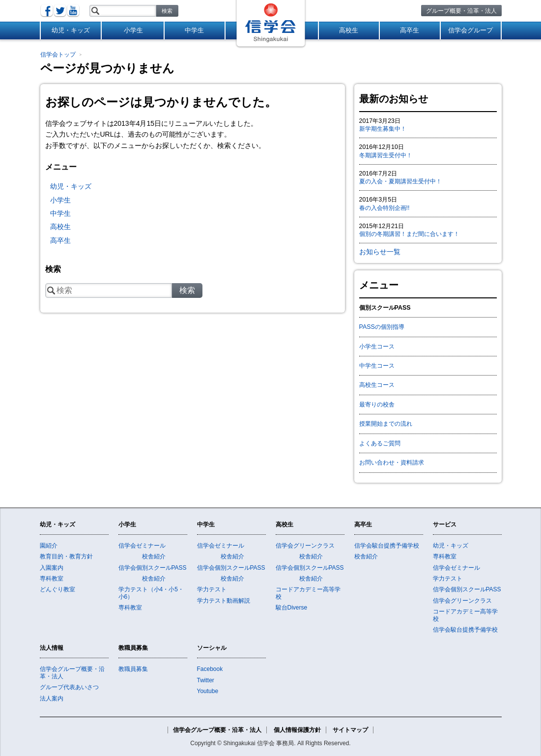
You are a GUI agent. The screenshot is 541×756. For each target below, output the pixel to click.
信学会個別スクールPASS (153, 568)
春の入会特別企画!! (384, 208)
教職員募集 (133, 669)
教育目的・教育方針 (66, 556)
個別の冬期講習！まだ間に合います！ (409, 234)
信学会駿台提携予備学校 (387, 546)
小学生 (133, 30)
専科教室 (52, 579)
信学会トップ (58, 55)
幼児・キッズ (71, 30)
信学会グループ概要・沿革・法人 (217, 730)
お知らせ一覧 (380, 252)
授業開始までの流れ (386, 424)
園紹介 (49, 546)
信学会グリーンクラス (305, 546)
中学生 (194, 30)
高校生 (349, 30)
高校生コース (377, 385)
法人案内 (52, 698)
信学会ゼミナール (142, 546)
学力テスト (212, 589)
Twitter (206, 680)
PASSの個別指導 (382, 327)
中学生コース (377, 366)
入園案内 (52, 568)
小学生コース (377, 347)
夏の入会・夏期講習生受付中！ (400, 181)
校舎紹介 (142, 556)
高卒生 (410, 30)
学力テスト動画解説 (224, 601)
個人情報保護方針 (297, 730)
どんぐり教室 (57, 589)
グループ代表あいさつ (69, 687)
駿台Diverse (292, 608)
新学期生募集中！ (383, 129)
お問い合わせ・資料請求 (392, 463)
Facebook (210, 669)
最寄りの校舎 (377, 405)
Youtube (208, 691)
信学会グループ (470, 30)
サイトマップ (350, 730)
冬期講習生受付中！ (386, 155)
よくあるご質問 (380, 443)
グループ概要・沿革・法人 (461, 11)
